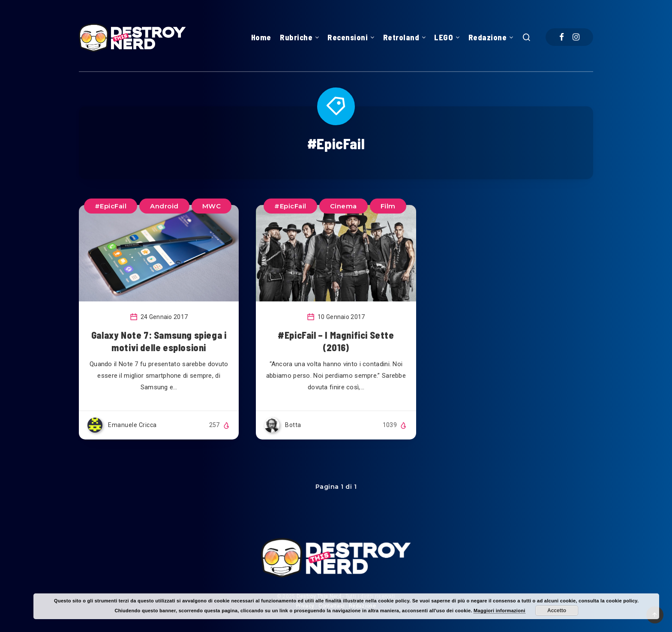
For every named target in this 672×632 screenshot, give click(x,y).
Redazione (488, 37)
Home (261, 37)
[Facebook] (562, 37)
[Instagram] (576, 37)
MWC (212, 206)
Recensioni (348, 37)
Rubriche (296, 37)
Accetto (557, 611)
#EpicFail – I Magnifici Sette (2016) (336, 341)
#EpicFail (111, 206)
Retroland (401, 37)
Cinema (343, 206)
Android (164, 206)
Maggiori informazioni (499, 611)
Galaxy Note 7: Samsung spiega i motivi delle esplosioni (159, 341)
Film (388, 206)
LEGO (444, 37)
